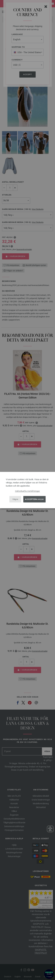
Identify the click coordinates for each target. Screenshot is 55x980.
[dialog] (27, 490)
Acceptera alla (34, 499)
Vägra (15, 499)
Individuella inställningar (28, 491)
